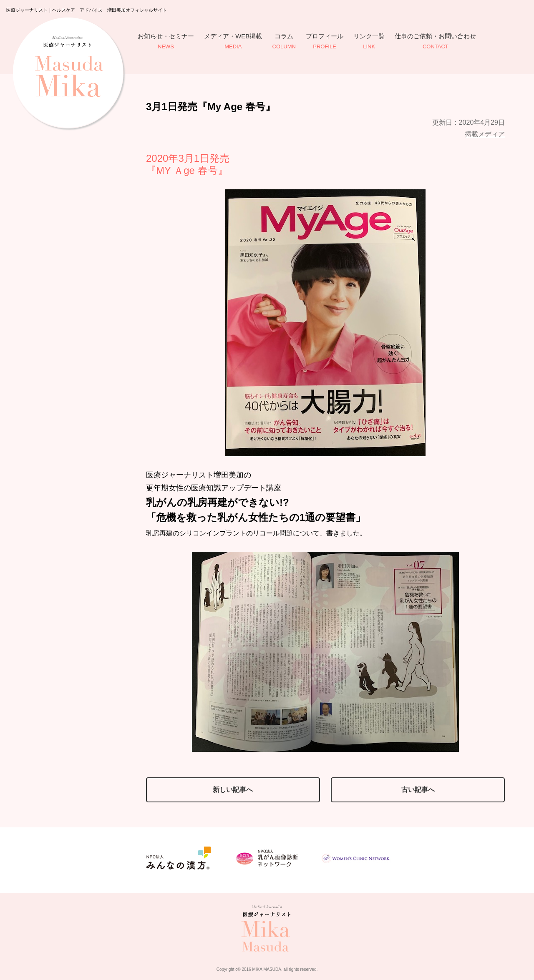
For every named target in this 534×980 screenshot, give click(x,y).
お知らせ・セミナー (166, 42)
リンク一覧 (369, 42)
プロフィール (325, 42)
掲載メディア (485, 134)
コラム (284, 42)
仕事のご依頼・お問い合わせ (435, 42)
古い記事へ (418, 790)
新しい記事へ (233, 790)
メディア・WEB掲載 (233, 42)
